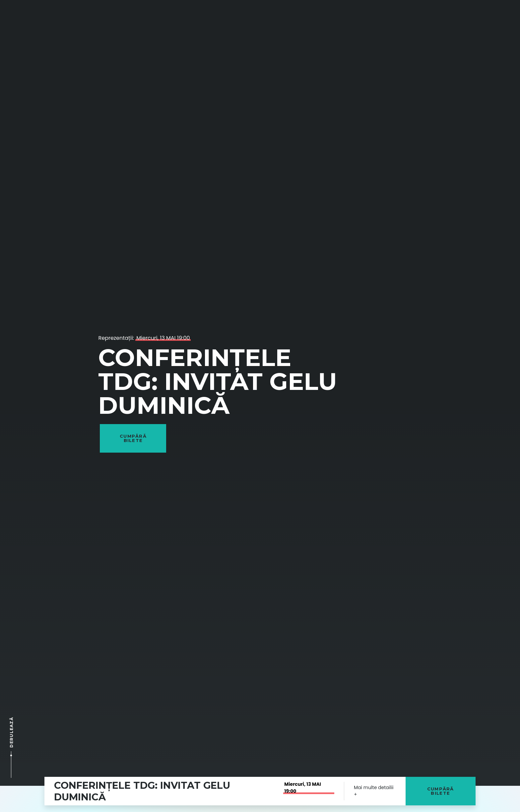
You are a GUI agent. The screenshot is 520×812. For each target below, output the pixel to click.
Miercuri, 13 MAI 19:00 (163, 338)
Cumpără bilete (441, 791)
